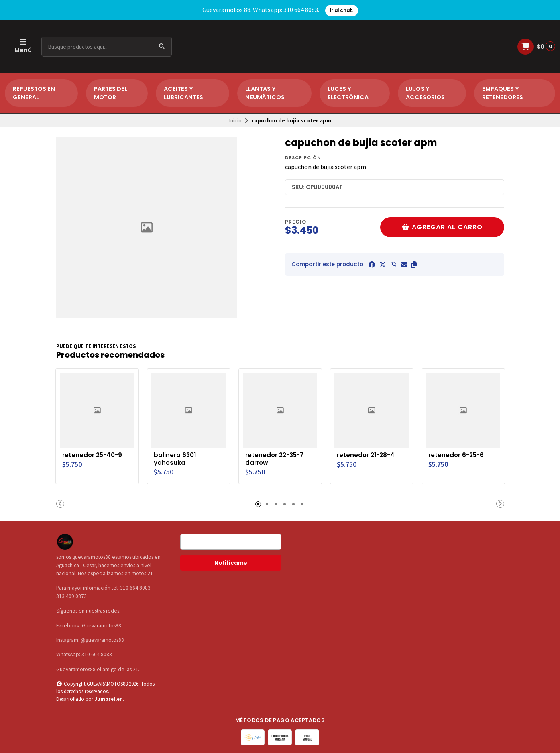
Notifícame (231, 562)
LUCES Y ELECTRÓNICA (348, 93)
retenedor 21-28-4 (368, 454)
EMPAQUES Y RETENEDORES (503, 93)
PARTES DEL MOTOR (111, 93)
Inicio (235, 120)
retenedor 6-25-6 (458, 454)
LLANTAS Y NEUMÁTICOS (265, 93)
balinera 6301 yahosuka (176, 458)
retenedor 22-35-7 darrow (277, 458)
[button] (414, 265)
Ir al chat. (342, 10)
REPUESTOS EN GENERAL (34, 93)
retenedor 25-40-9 (94, 454)
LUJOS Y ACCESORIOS (425, 93)
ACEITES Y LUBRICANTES (183, 93)
